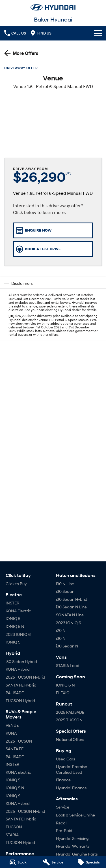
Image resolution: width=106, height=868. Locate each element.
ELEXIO (63, 693)
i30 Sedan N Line (71, 607)
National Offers (70, 739)
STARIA (12, 835)
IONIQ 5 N (15, 626)
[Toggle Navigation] (98, 33)
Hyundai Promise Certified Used (72, 769)
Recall (62, 823)
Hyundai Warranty (73, 846)
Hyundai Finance (71, 788)
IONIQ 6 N (65, 685)
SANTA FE (15, 749)
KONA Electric (18, 611)
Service (63, 807)
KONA (11, 733)
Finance (63, 780)
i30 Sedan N (67, 646)
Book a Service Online (75, 815)
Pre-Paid (64, 830)
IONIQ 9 (13, 642)
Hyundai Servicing (72, 838)
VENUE (12, 725)
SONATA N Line (70, 615)
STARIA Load (68, 665)
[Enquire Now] (53, 230)
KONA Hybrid (18, 669)
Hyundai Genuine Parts (77, 854)
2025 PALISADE (70, 712)
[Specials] (88, 862)
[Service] (53, 862)
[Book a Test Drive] (53, 249)
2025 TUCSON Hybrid (25, 677)
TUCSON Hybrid (20, 701)
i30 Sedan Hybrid (21, 661)
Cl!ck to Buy (16, 584)
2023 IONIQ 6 (18, 634)
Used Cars (66, 759)
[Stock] (18, 862)
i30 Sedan (65, 591)
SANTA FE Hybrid (21, 685)
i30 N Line (65, 584)
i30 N (61, 638)
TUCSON (14, 827)
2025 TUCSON (19, 741)
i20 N (61, 630)
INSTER (12, 603)
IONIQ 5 (13, 618)
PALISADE (15, 693)
